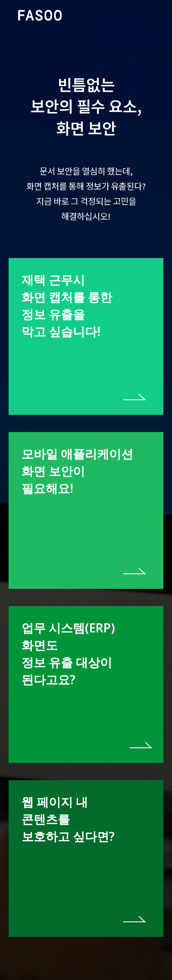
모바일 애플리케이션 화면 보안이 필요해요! (77, 471)
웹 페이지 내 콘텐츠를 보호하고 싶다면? (68, 819)
